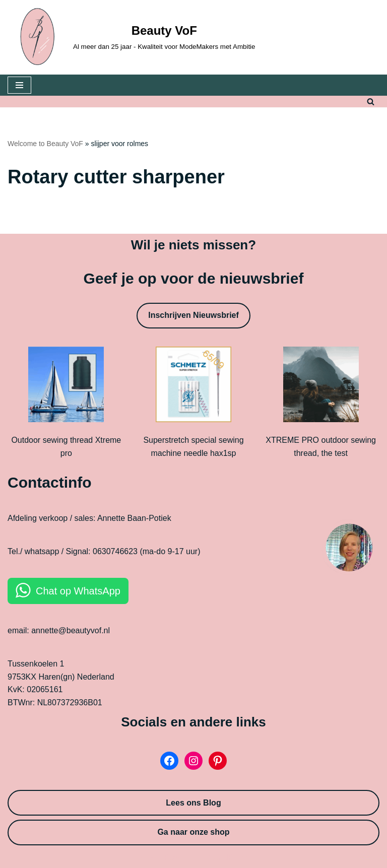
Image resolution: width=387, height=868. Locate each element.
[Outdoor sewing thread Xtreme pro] (66, 386)
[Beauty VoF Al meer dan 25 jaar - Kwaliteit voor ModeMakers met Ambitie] (132, 37)
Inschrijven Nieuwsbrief (193, 315)
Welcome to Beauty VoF (45, 144)
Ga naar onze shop (193, 832)
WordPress (229, 858)
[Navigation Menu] (19, 85)
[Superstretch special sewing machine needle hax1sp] (193, 386)
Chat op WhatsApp (78, 591)
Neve (148, 858)
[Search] (371, 102)
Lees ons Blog (193, 803)
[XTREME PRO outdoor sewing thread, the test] (321, 386)
